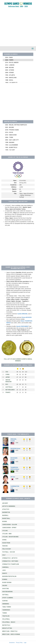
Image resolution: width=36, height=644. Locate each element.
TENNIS (5, 613)
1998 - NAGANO (10, 142)
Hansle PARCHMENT (22, 326)
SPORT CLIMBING (8, 598)
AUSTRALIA (9, 387)
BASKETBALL (6, 518)
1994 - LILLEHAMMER (12, 145)
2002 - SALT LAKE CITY (12, 140)
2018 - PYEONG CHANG (12, 130)
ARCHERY (5, 503)
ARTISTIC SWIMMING (9, 506)
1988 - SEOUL (9, 80)
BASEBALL (5, 515)
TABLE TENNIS (7, 607)
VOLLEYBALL (6, 619)
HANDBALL (6, 567)
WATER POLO (6, 625)
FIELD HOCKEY (7, 549)
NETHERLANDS (10, 390)
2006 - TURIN (9, 137)
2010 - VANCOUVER (11, 135)
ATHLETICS (6, 509)
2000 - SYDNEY (9, 73)
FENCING (5, 546)
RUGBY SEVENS (7, 582)
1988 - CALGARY (10, 150)
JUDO (4, 570)
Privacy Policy (19, 643)
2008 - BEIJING (9, 68)
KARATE (5, 573)
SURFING (5, 601)
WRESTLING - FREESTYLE (10, 631)
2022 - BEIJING (9, 127)
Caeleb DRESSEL (23, 314)
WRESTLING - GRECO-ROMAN (11, 634)
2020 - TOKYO (9, 60)
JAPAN (8, 377)
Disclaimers (12, 643)
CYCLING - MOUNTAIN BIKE (10, 537)
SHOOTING (6, 589)
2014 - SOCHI (9, 132)
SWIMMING (6, 604)
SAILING (5, 586)
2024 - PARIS (9, 57)
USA (7, 372)
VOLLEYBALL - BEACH (9, 622)
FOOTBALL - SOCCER (9, 552)
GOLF (4, 555)
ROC (7, 384)
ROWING (5, 579)
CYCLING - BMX (7, 534)
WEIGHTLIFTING (7, 628)
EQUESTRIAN (6, 543)
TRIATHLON (6, 616)
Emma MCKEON (27, 317)
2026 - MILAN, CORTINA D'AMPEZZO (16, 125)
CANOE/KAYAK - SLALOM (10, 525)
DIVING (4, 540)
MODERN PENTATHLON (9, 576)
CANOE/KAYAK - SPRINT (9, 528)
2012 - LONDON (10, 65)
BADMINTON (6, 512)
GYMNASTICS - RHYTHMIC (10, 561)
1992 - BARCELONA (11, 78)
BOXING (5, 521)
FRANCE (8, 392)
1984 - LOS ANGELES (11, 83)
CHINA (7, 374)
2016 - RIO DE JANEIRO (12, 63)
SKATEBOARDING (7, 592)
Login (25, 643)
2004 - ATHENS (10, 70)
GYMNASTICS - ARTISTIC (10, 558)
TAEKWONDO (6, 610)
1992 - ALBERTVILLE (11, 147)
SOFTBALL (5, 595)
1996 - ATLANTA (10, 75)
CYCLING (5, 531)
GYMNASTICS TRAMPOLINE (11, 564)
